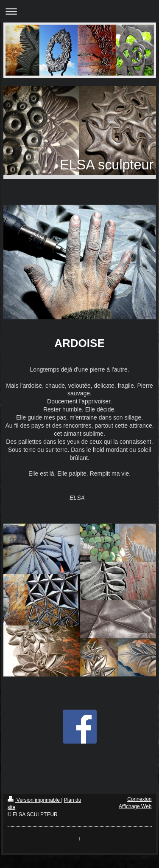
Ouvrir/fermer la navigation (79, 11)
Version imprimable (35, 800)
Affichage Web (135, 806)
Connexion (139, 799)
